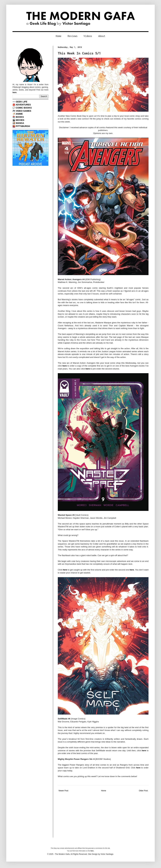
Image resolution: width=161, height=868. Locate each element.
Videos (88, 36)
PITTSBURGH (23, 126)
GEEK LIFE (22, 102)
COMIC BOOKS (24, 108)
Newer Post (63, 791)
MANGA (20, 123)
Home (59, 36)
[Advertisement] (103, 816)
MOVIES (20, 120)
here (65, 366)
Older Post (143, 791)
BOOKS (20, 117)
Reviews (73, 36)
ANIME (19, 114)
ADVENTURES (23, 105)
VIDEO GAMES (24, 111)
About (102, 36)
